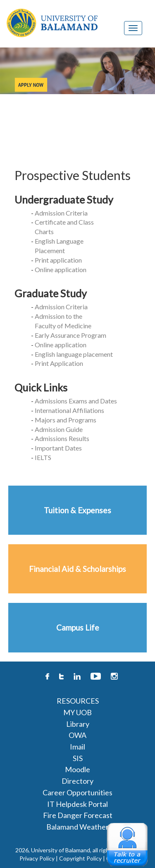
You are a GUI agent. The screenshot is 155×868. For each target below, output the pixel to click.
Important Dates (58, 448)
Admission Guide (59, 429)
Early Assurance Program (70, 335)
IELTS (43, 457)
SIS (78, 758)
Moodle (77, 769)
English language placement (74, 354)
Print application (58, 260)
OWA (77, 735)
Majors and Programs (66, 420)
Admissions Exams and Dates (76, 401)
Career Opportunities (77, 792)
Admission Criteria (61, 213)
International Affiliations (69, 410)
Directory (77, 781)
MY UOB (77, 712)
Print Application (59, 363)
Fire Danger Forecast (78, 815)
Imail (77, 747)
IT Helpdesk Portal (77, 804)
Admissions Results (62, 438)
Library (78, 724)
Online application (61, 269)
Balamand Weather (77, 827)
